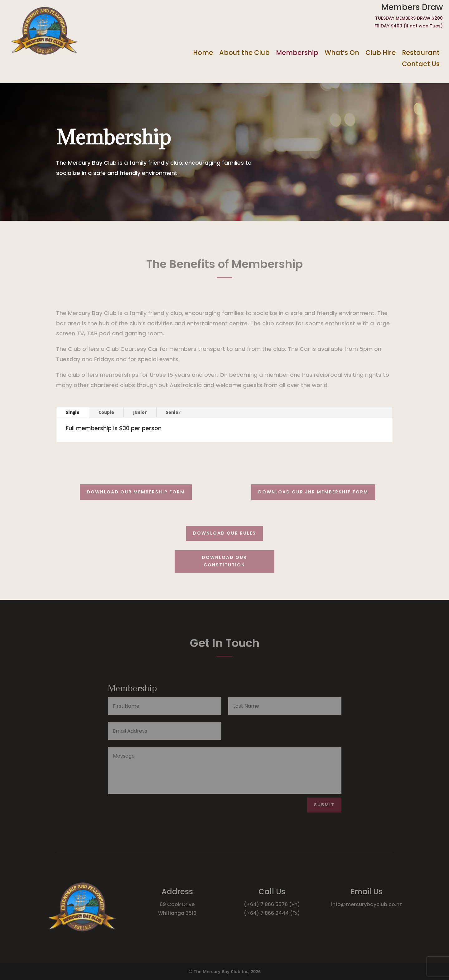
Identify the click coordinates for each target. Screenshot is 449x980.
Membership (297, 53)
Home (203, 53)
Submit (324, 805)
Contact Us (421, 64)
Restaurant (421, 53)
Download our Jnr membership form (313, 492)
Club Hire (381, 53)
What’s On (342, 53)
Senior (173, 412)
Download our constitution (224, 561)
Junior (140, 412)
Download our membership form (136, 492)
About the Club (244, 53)
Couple (106, 412)
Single (73, 412)
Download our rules (224, 533)
